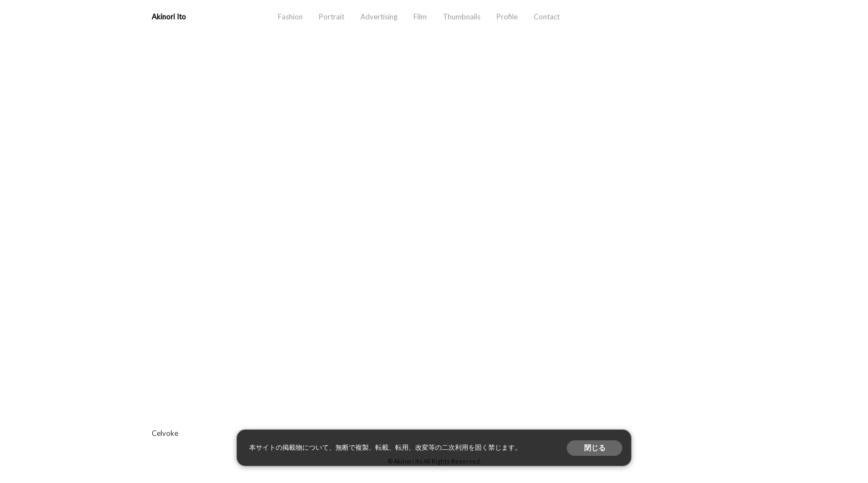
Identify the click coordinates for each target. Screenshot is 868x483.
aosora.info (644, 17)
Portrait (332, 17)
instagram (674, 17)
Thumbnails (462, 17)
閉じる (595, 448)
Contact (547, 17)
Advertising (379, 17)
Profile (507, 17)
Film (420, 17)
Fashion (290, 17)
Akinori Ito (169, 17)
